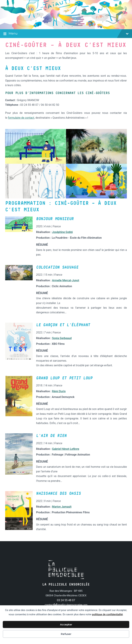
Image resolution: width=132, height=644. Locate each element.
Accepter (66, 624)
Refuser (66, 634)
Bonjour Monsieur (55, 219)
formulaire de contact (21, 118)
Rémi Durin (59, 391)
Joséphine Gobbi (62, 232)
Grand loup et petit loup (64, 378)
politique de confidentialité (107, 614)
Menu (66, 34)
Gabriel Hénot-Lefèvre (66, 449)
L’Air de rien (51, 436)
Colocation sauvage (57, 267)
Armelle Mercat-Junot (66, 280)
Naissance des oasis (58, 494)
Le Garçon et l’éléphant (63, 325)
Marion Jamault (62, 507)
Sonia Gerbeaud (62, 338)
